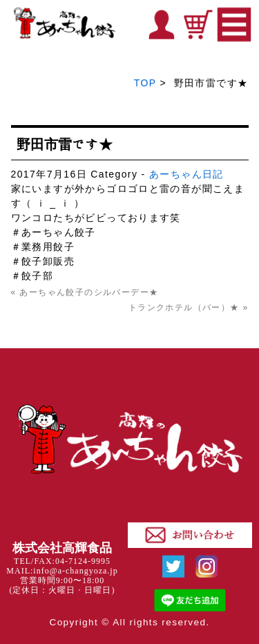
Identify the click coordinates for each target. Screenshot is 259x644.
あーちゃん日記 (186, 174)
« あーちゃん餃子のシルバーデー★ (85, 292)
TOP (145, 83)
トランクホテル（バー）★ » (189, 307)
